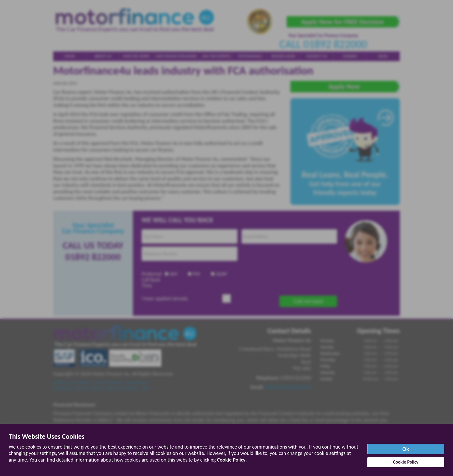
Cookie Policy (231, 460)
